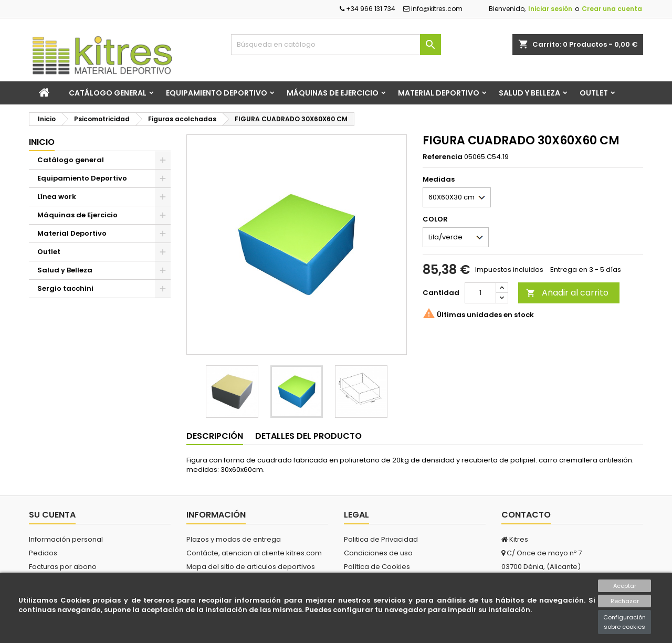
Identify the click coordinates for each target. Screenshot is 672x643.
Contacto (526, 515)
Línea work (57, 197)
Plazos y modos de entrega (234, 539)
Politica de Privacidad (381, 539)
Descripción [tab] (215, 436)
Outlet (594, 93)
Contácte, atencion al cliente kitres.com (254, 553)
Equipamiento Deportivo (217, 93)
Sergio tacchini (65, 288)
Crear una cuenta (612, 9)
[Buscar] (336, 45)
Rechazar (625, 601)
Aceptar (625, 586)
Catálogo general (108, 93)
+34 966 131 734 (367, 9)
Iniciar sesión (550, 9)
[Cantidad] (480, 293)
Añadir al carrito (567, 293)
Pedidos (43, 553)
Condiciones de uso (378, 553)
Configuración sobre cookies (624, 622)
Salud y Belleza (529, 93)
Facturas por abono (63, 567)
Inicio (42, 142)
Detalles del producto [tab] (308, 436)
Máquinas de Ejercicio (333, 93)
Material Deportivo (439, 93)
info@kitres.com (433, 9)
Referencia (443, 157)
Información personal (66, 539)
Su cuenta (52, 515)
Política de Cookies (377, 567)
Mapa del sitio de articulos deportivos (251, 567)
